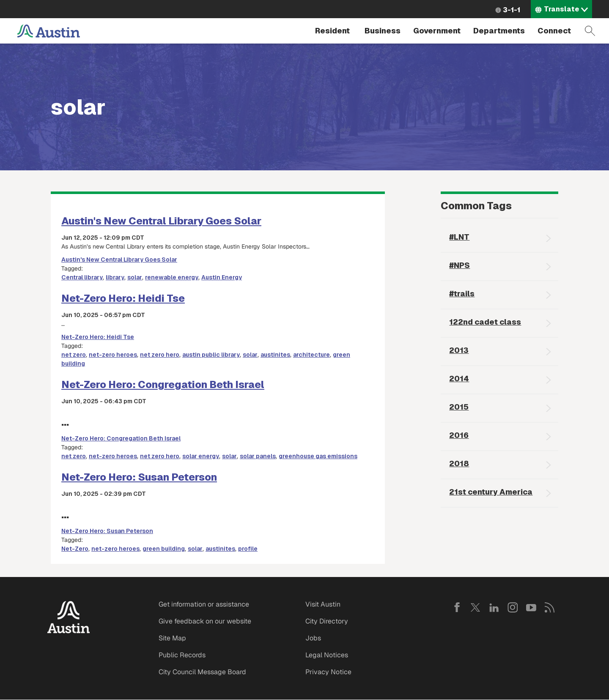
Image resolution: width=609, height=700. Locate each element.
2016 (459, 435)
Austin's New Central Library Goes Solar (161, 221)
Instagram (513, 607)
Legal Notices (327, 655)
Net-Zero (75, 549)
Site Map (172, 638)
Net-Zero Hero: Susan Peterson (139, 477)
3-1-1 (512, 10)
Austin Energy (222, 277)
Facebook (457, 607)
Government (437, 31)
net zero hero (160, 355)
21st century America (491, 492)
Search (590, 31)
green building (164, 549)
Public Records (182, 655)
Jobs (313, 638)
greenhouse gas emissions (318, 456)
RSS (550, 607)
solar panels (258, 456)
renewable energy (172, 277)
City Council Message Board (202, 672)
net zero (74, 355)
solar (135, 277)
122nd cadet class (485, 322)
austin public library (211, 355)
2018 (459, 463)
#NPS (459, 265)
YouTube (531, 607)
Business (383, 31)
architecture (311, 355)
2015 (459, 407)
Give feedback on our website (205, 621)
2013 (459, 350)
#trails (462, 294)
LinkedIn (494, 607)
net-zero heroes (113, 355)
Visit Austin (323, 604)
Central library (82, 277)
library (115, 277)
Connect (554, 31)
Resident (332, 31)
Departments (499, 31)
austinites (275, 355)
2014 (459, 379)
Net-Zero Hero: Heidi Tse (123, 298)
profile (248, 549)
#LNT (459, 237)
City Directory (327, 621)
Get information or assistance (204, 604)
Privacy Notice (328, 672)
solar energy (201, 456)
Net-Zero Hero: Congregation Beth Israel (163, 384)
